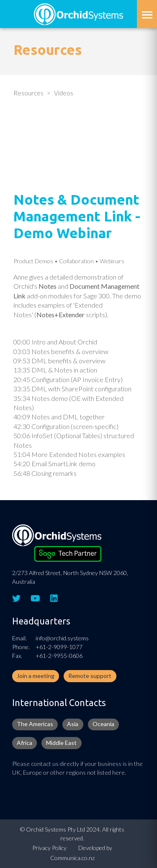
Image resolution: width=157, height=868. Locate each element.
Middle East (61, 743)
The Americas (35, 724)
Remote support (90, 676)
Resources (28, 93)
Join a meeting (36, 676)
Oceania (103, 724)
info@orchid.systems (62, 638)
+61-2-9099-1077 (59, 647)
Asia (73, 724)
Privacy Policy (49, 848)
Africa (24, 743)
